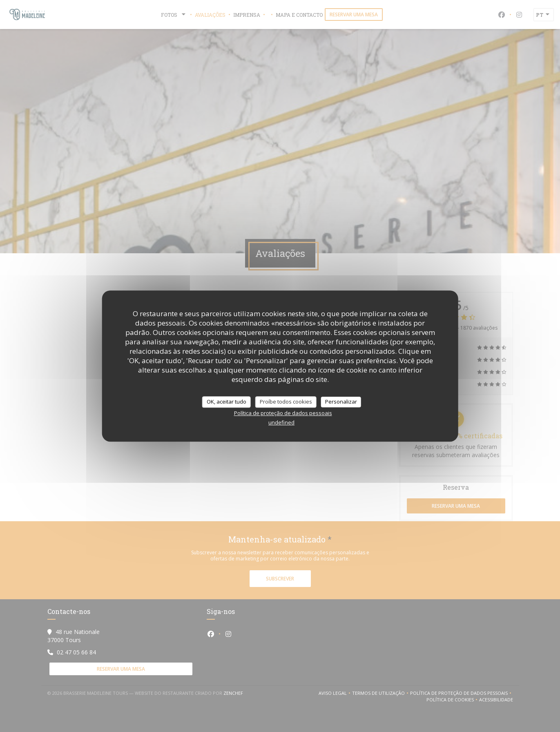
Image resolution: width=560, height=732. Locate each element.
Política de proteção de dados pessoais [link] (283, 413)
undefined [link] (281, 422)
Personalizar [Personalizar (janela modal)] (341, 402)
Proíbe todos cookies (286, 402)
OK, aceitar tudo (226, 402)
